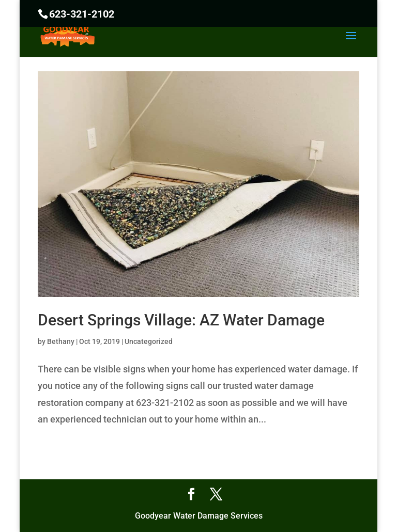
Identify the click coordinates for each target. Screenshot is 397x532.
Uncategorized (149, 341)
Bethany (61, 341)
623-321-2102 (82, 14)
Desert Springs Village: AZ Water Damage (181, 320)
